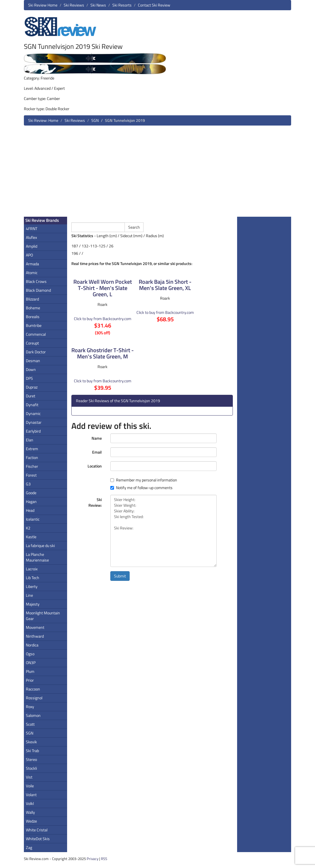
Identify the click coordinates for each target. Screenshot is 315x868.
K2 (28, 528)
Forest (31, 475)
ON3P (31, 663)
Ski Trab (32, 751)
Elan (30, 440)
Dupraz (32, 387)
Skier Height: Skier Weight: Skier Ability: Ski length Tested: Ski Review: (163, 531)
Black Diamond (38, 290)
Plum (30, 671)
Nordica (32, 645)
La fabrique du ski (40, 545)
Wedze (31, 821)
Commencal (36, 334)
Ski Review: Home (43, 120)
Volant (31, 795)
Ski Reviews (74, 5)
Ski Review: (95, 502)
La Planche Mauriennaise (37, 557)
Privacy (93, 859)
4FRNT (32, 229)
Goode (31, 493)
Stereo (31, 759)
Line (29, 595)
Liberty (32, 586)
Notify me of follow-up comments (141, 488)
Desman (33, 361)
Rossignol (34, 698)
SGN (95, 120)
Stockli (31, 768)
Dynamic (33, 413)
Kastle (31, 537)
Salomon (33, 715)
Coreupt (32, 343)
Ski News (98, 5)
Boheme (33, 308)
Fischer (32, 466)
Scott (30, 724)
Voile (30, 786)
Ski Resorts (122, 5)
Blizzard (32, 299)
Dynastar (34, 422)
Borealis (33, 317)
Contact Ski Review (154, 5)
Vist (29, 777)
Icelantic (33, 519)
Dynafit (32, 405)
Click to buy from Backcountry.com (103, 319)
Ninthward (35, 636)
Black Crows (36, 281)
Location (95, 466)
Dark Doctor (36, 352)
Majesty (33, 604)
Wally (30, 812)
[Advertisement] (157, 173)
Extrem (32, 449)
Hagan (31, 501)
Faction (32, 457)
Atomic (32, 273)
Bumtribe (34, 325)
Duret (31, 396)
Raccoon (33, 689)
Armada (32, 264)
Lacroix (32, 569)
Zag (29, 847)
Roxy (30, 707)
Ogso (30, 654)
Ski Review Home (43, 5)
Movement (35, 627)
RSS (104, 859)
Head (30, 510)
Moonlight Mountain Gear (43, 616)
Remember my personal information (144, 480)
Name (97, 438)
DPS (29, 378)
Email (97, 452)
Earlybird (33, 431)
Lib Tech (33, 578)
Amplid (32, 246)
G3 (28, 484)
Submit (120, 576)
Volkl (30, 803)
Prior (30, 680)
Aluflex (31, 237)
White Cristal (37, 830)
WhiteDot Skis (38, 839)
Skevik (31, 742)
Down (31, 369)
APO (29, 255)
